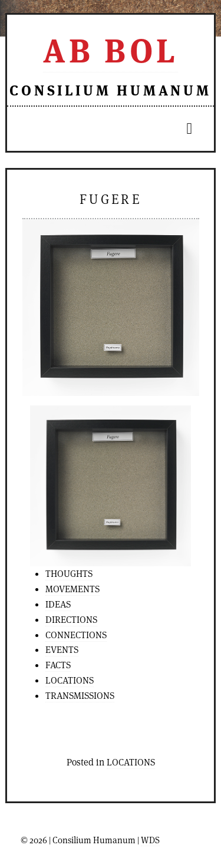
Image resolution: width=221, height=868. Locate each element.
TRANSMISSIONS (80, 696)
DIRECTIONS (71, 620)
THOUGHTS (69, 574)
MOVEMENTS (72, 589)
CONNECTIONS (76, 635)
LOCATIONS (70, 680)
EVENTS (62, 650)
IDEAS (58, 604)
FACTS (58, 665)
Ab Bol (111, 51)
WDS (150, 840)
